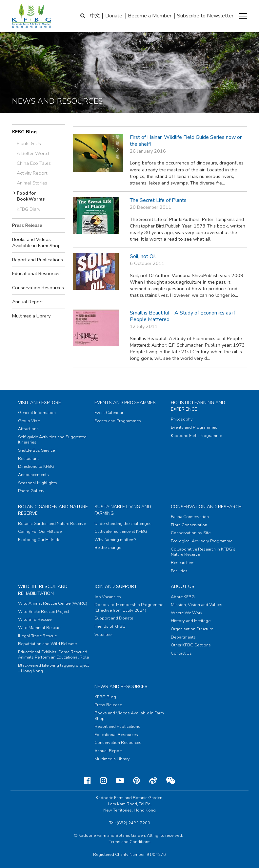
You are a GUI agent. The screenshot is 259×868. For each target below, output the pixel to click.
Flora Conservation (189, 525)
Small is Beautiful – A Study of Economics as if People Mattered (182, 316)
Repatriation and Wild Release (47, 644)
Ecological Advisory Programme (202, 541)
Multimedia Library (31, 316)
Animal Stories (32, 183)
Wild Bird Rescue (35, 619)
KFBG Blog (24, 132)
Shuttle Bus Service (36, 450)
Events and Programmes (125, 403)
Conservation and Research (206, 507)
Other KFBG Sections (191, 645)
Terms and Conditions (130, 842)
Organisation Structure (192, 629)
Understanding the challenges (123, 524)
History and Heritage (191, 621)
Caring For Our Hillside (40, 532)
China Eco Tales (34, 163)
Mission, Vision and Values (197, 605)
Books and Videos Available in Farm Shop (36, 242)
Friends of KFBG (110, 626)
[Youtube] (120, 781)
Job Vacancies (108, 597)
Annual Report (28, 302)
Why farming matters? (115, 540)
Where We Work (187, 613)
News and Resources (121, 687)
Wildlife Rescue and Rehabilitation (43, 590)
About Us (183, 586)
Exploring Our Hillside (39, 540)
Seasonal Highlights (38, 483)
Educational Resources (36, 273)
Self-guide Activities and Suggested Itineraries (52, 440)
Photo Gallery (31, 491)
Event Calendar (109, 413)
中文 (95, 16)
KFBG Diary (29, 209)
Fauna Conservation (190, 517)
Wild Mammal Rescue (39, 628)
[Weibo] (153, 781)
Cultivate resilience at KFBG (121, 532)
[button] (243, 16)
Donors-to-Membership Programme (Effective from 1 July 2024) (129, 608)
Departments (183, 637)
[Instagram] (103, 781)
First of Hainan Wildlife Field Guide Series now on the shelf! (186, 141)
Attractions (28, 429)
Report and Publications (38, 260)
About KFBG (183, 597)
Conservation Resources (38, 288)
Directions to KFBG (36, 467)
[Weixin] (171, 781)
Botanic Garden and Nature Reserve (52, 524)
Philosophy (182, 419)
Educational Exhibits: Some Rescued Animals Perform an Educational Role (53, 655)
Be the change (108, 548)
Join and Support (116, 586)
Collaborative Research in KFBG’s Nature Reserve (203, 552)
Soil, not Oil (143, 256)
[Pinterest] (137, 781)
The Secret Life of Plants (158, 200)
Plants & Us (29, 143)
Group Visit (29, 421)
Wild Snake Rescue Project (44, 612)
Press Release (27, 225)
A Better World (33, 153)
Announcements (33, 475)
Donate (114, 16)
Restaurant (28, 459)
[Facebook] (87, 781)
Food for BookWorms (31, 196)
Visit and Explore (40, 403)
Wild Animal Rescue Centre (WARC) (53, 603)
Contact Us (181, 653)
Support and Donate (114, 618)
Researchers (183, 563)
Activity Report (32, 173)
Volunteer (104, 635)
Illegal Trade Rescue (37, 636)
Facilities (179, 571)
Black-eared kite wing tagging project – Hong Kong (53, 668)
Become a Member (150, 16)
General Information (37, 413)
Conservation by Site (191, 533)
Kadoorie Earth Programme (196, 436)
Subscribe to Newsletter (205, 16)
